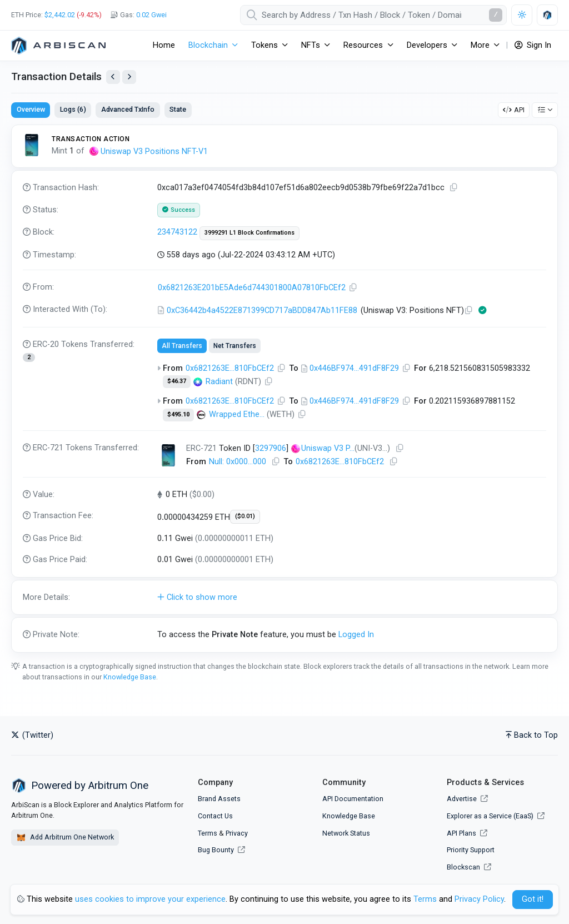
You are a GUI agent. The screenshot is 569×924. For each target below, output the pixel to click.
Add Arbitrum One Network (65, 838)
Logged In (356, 635)
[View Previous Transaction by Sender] (113, 77)
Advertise (467, 799)
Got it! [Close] (533, 899)
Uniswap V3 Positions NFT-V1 (154, 151)
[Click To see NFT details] (168, 455)
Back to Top (532, 735)
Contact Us (215, 816)
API (514, 110)
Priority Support (471, 850)
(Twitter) (32, 735)
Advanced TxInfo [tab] (128, 109)
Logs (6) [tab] (73, 109)
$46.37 (177, 381)
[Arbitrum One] (58, 46)
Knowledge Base (130, 677)
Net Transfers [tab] (235, 346)
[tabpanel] (284, 389)
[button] (284, 598)
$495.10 (178, 414)
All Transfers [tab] (182, 346)
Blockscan (469, 867)
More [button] (480, 45)
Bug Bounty (216, 850)
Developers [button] (427, 45)
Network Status (346, 833)
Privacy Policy (479, 899)
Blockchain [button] (208, 45)
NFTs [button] (311, 45)
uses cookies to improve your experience (150, 899)
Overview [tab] (31, 109)
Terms (208, 833)
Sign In (533, 45)
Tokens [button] (264, 45)
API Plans (467, 833)
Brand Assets (219, 799)
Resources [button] (363, 45)
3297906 (271, 448)
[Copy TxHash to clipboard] (454, 188)
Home (164, 45)
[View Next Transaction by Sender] (129, 77)
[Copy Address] (353, 288)
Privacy (237, 833)
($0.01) (245, 516)
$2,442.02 (60, 15)
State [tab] (178, 109)
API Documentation (353, 799)
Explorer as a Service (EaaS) (496, 816)
